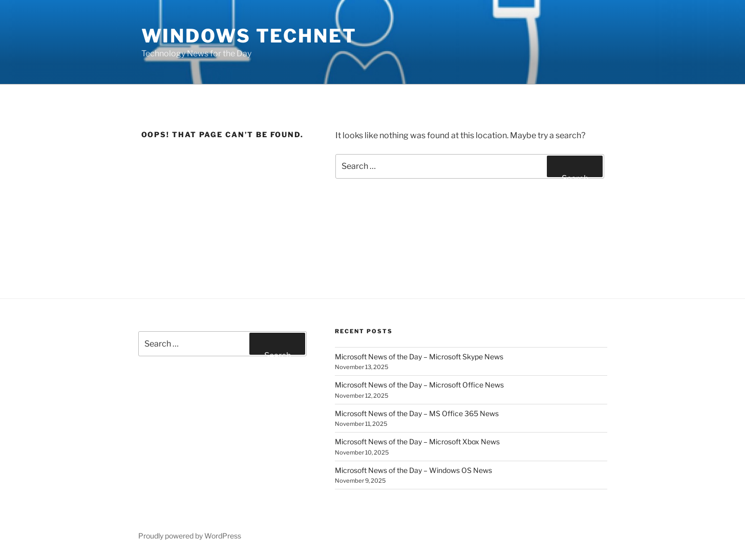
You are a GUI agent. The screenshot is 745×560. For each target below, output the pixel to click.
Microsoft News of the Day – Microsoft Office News (419, 385)
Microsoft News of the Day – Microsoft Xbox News (417, 441)
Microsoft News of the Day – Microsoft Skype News (419, 357)
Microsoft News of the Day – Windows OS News (413, 470)
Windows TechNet (249, 36)
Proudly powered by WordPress (190, 536)
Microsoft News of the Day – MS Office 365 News (417, 413)
